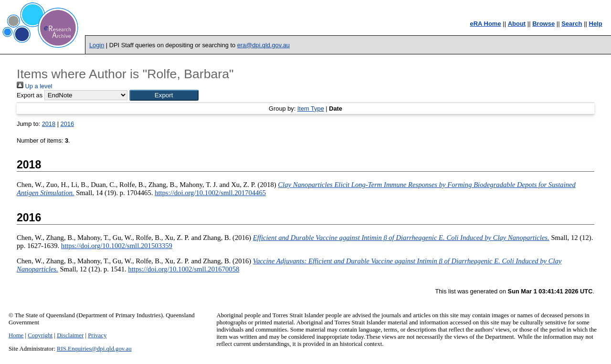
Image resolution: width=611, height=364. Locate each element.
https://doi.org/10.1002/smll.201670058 (184, 269)
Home (16, 335)
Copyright (40, 335)
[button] (164, 95)
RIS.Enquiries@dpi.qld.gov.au (94, 349)
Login (97, 45)
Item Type (311, 109)
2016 (67, 124)
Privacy (97, 335)
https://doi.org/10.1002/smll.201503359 (117, 246)
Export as (30, 95)
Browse (543, 24)
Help (596, 24)
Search (572, 24)
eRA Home (485, 24)
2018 (49, 124)
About (517, 24)
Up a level (34, 86)
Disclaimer (70, 335)
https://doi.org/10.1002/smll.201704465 (210, 193)
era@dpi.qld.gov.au (263, 45)
